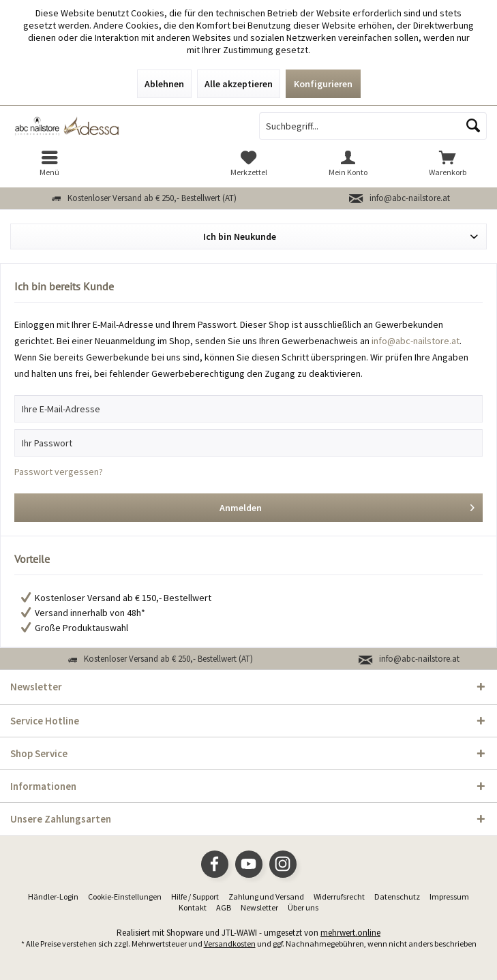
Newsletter (259, 907)
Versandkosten (230, 944)
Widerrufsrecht (339, 897)
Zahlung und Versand (266, 897)
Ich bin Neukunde (240, 236)
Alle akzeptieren (239, 84)
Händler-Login (53, 897)
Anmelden (347, 505)
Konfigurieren (323, 84)
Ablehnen (164, 84)
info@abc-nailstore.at (410, 198)
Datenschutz (397, 897)
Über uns (303, 907)
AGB (224, 907)
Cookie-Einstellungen (125, 897)
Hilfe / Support (195, 897)
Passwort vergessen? (59, 472)
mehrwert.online (350, 933)
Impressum (449, 897)
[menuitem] (50, 164)
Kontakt (193, 907)
